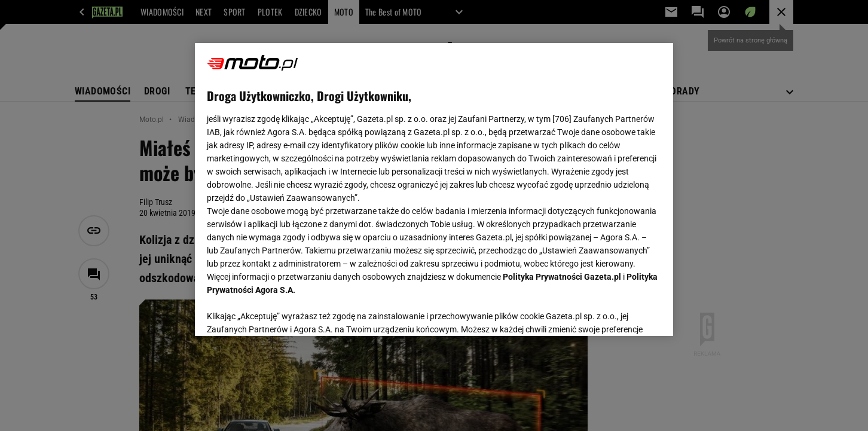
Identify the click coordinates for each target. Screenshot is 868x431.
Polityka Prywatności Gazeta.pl (562, 277)
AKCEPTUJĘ (621, 313)
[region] (434, 189)
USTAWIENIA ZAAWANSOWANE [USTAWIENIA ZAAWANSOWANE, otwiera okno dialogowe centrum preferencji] (285, 312)
